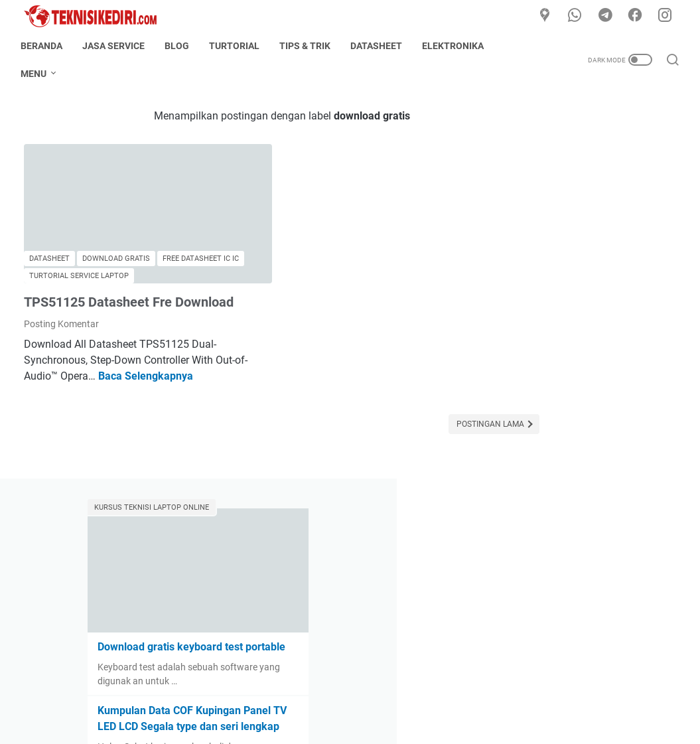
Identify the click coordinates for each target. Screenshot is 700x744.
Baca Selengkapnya (177, 377)
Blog (180, 46)
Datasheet (380, 46)
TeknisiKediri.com (369, 723)
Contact (325, 696)
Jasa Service (117, 46)
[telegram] (607, 16)
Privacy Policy (439, 696)
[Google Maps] (547, 16)
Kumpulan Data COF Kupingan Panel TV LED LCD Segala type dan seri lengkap (590, 326)
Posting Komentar (61, 325)
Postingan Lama (411, 425)
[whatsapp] (577, 16)
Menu (37, 74)
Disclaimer (376, 696)
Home (245, 696)
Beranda (45, 46)
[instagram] (667, 16)
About (283, 696)
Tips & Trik (308, 46)
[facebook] (637, 16)
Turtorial (238, 46)
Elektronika (456, 46)
